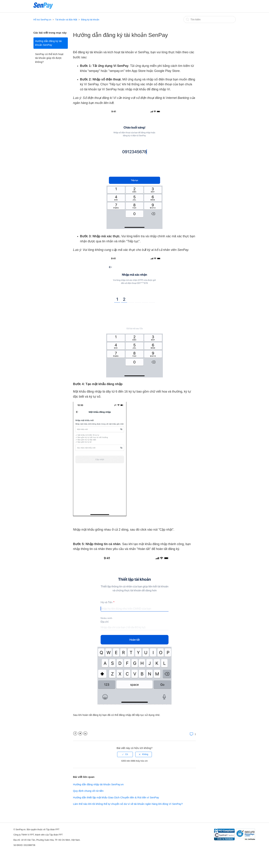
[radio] (125, 754)
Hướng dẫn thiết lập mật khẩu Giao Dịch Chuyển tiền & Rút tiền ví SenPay (116, 797)
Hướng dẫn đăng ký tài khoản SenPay (48, 43)
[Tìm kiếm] (210, 19)
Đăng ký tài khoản (90, 20)
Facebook (75, 734)
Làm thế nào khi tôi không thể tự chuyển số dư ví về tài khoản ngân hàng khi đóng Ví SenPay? (128, 804)
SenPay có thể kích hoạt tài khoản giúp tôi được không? (49, 58)
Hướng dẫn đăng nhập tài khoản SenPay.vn (98, 784)
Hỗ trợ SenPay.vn (42, 20)
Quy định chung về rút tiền (88, 791)
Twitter (80, 734)
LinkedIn (85, 734)
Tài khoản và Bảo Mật (66, 20)
